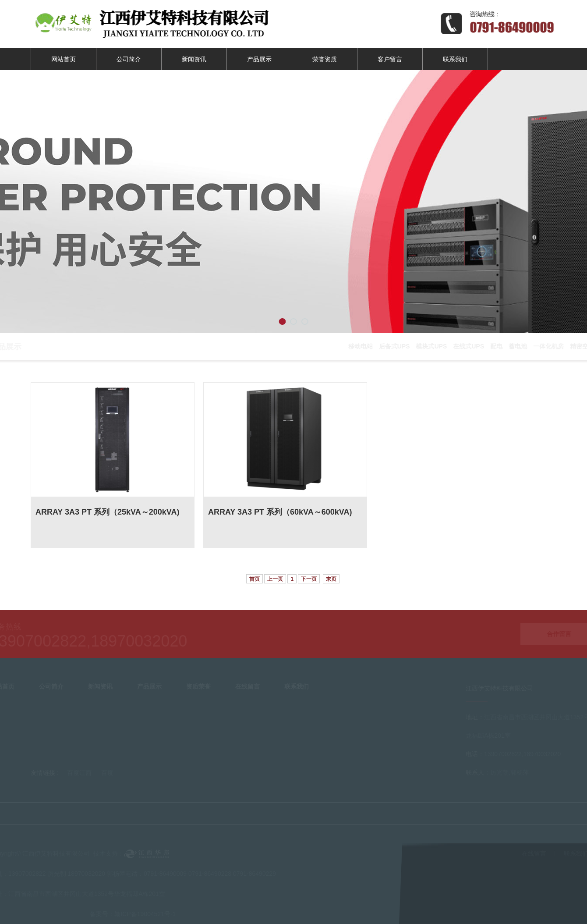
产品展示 (259, 59)
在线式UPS (471, 346)
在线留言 (536, 853)
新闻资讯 (194, 59)
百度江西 (79, 771)
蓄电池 (520, 346)
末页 (331, 579)
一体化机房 (551, 346)
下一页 (309, 579)
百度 (107, 771)
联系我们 (455, 59)
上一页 (275, 579)
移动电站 (363, 346)
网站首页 (64, 59)
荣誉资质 (325, 59)
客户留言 (390, 59)
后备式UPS (397, 346)
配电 (499, 346)
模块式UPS (433, 346)
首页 (255, 579)
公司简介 (129, 59)
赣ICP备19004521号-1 (143, 914)
